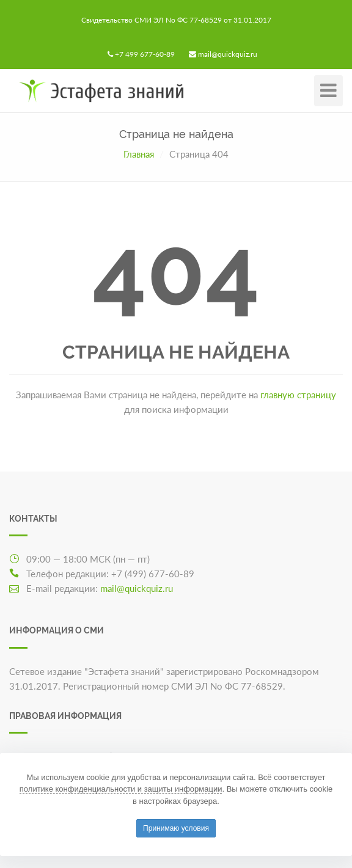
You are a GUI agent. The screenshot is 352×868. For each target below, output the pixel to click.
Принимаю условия (176, 828)
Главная (139, 154)
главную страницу (298, 395)
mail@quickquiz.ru (228, 54)
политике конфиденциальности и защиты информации (121, 789)
